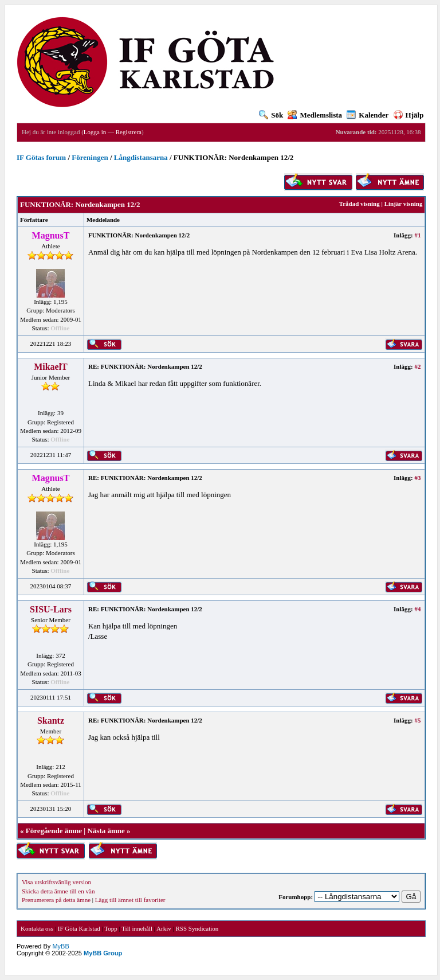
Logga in (95, 132)
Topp (111, 928)
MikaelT (51, 367)
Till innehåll (137, 928)
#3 (417, 478)
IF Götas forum (41, 157)
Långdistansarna (141, 157)
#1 (417, 235)
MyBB (60, 946)
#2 (417, 366)
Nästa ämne (106, 831)
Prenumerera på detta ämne (56, 900)
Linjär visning (404, 204)
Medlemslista (315, 115)
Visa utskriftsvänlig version (56, 882)
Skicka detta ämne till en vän (58, 891)
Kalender (368, 115)
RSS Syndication (197, 928)
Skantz (51, 721)
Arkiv (164, 928)
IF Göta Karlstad (79, 928)
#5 (417, 720)
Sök (271, 115)
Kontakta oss (37, 928)
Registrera (129, 132)
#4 (417, 609)
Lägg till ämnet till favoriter (130, 900)
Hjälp (409, 115)
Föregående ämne (54, 831)
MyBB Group (103, 953)
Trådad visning (360, 204)
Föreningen (90, 157)
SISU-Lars (51, 609)
